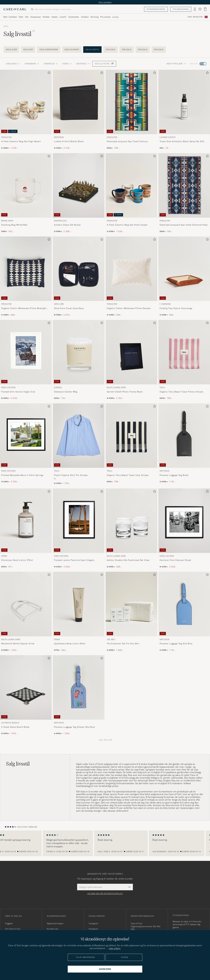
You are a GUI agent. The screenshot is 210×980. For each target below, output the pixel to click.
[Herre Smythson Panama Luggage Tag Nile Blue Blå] (184, 604)
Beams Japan (7, 221)
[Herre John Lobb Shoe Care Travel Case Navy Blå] (79, 269)
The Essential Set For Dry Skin (123, 644)
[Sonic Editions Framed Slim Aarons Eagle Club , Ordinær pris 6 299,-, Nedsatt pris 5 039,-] (26, 360)
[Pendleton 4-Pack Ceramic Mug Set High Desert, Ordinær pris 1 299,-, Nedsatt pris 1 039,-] (26, 110)
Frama (4, 556)
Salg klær (11, 49)
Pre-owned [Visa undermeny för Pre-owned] (105, 17)
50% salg (159, 49)
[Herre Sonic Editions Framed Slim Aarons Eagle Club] (26, 352)
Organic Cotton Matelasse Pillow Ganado (129, 308)
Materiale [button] (83, 64)
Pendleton (6, 137)
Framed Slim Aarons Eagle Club (18, 392)
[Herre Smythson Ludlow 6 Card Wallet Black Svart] (79, 102)
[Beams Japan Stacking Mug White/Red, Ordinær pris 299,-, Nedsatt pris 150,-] (26, 193)
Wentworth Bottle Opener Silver (18, 644)
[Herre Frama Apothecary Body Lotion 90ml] (79, 604)
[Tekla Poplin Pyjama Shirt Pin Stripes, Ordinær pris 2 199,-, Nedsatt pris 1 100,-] (79, 444)
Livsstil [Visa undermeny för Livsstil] (63, 17)
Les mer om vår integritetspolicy (105, 894)
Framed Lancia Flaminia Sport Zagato (74, 560)
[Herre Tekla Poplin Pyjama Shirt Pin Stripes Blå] (79, 436)
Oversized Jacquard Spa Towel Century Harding (127, 142)
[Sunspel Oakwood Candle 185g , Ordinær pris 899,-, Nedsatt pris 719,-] (79, 360)
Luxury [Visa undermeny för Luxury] (115, 17)
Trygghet (9, 923)
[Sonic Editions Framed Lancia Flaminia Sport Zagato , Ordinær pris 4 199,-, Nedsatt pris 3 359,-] (79, 528)
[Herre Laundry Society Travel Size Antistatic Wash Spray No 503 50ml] (184, 102)
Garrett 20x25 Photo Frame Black (125, 392)
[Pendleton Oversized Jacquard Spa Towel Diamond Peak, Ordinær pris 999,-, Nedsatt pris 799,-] (184, 193)
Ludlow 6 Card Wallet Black (69, 141)
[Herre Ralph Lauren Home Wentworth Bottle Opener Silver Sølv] (26, 604)
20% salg (111, 49)
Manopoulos (60, 221)
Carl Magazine (195, 17)
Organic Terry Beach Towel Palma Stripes (181, 392)
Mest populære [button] (176, 64)
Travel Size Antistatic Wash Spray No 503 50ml (182, 142)
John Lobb (59, 304)
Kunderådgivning (156, 9)
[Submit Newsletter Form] (129, 887)
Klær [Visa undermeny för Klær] (21, 17)
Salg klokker (72, 49)
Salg (6, 26)
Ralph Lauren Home (116, 387)
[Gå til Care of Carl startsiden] (15, 9)
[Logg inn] (195, 9)
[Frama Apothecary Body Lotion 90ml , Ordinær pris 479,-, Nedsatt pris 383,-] (79, 612)
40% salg (143, 49)
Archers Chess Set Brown (67, 225)
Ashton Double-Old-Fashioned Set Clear (128, 560)
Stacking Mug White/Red (14, 225)
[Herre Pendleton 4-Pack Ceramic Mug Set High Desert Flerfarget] (26, 102)
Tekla (162, 387)
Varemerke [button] (32, 64)
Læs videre (115, 948)
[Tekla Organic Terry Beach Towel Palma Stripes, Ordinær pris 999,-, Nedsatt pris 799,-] (184, 360)
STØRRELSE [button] (51, 64)
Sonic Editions (8, 387)
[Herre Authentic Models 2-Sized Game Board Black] (26, 687)
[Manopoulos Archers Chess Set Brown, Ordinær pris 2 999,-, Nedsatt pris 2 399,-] (79, 193)
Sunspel (58, 387)
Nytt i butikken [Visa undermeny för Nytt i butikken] (10, 17)
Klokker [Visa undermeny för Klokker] (46, 17)
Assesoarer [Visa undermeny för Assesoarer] (36, 17)
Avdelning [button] (13, 64)
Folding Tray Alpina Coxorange (176, 308)
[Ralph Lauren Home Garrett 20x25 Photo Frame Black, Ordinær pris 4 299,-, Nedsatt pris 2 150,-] (131, 360)
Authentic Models (10, 723)
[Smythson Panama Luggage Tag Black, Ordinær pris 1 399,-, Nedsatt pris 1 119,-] (184, 444)
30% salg (127, 49)
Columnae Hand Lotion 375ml (17, 560)
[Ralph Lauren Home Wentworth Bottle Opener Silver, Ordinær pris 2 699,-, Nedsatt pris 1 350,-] (26, 612)
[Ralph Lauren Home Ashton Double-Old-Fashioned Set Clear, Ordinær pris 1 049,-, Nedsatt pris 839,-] (131, 528)
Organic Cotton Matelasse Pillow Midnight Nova (24, 308)
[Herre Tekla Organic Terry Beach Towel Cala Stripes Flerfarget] (131, 436)
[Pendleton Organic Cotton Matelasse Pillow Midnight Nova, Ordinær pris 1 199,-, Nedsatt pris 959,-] (26, 276)
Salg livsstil (92, 49)
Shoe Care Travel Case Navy (69, 308)
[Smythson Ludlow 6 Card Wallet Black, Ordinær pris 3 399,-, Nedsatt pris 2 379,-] (79, 110)
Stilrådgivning (181, 9)
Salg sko (28, 49)
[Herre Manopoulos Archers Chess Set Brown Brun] (79, 185)
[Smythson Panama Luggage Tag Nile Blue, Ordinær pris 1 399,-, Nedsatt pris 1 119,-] (184, 612)
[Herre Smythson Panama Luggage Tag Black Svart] (184, 436)
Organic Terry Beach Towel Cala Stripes (128, 475)
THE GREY (111, 639)
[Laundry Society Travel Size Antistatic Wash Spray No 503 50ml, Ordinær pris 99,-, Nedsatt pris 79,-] (184, 110)
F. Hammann (165, 304)
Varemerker (74, 17)
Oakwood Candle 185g (66, 392)
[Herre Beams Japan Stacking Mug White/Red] (26, 185)
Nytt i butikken (105, 2)
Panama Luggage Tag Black (174, 475)
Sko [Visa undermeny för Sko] (27, 17)
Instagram (94, 923)
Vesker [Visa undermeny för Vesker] (55, 17)
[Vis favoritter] (200, 9)
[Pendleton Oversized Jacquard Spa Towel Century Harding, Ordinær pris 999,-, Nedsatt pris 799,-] (131, 110)
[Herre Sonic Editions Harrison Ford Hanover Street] (184, 521)
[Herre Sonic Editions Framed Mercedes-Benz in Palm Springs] (26, 436)
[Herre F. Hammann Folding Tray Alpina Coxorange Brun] (184, 269)
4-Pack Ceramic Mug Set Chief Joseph (127, 225)
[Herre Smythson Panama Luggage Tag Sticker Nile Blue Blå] (79, 687)
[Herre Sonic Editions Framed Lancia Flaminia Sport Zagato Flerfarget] (79, 521)
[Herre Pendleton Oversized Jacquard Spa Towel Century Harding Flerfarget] (131, 102)
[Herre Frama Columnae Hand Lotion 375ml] (26, 521)
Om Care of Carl (13, 929)
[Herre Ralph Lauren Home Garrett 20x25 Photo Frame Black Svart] (131, 352)
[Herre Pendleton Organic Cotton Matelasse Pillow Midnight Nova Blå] (26, 269)
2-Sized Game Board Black (15, 727)
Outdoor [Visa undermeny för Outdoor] (85, 17)
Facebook (93, 929)
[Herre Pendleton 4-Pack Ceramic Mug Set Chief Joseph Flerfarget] (131, 185)
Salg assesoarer (49, 49)
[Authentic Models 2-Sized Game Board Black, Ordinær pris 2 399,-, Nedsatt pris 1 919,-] (26, 695)
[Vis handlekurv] (205, 9)
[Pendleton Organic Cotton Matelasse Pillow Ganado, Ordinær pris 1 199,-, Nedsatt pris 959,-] (131, 276)
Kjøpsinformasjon (55, 923)
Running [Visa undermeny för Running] (95, 17)
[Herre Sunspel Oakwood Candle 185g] (79, 352)
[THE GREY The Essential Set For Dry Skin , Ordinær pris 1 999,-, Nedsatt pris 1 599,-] (131, 612)
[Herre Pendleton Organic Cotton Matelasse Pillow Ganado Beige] (131, 269)
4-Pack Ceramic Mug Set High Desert (21, 141)
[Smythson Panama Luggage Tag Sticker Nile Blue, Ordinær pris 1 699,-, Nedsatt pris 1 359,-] (79, 695)
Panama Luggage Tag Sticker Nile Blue (74, 727)
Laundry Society (168, 137)
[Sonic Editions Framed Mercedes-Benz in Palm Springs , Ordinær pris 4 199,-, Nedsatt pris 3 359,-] (26, 444)
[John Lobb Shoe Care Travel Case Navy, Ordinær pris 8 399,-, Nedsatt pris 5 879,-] (79, 276)
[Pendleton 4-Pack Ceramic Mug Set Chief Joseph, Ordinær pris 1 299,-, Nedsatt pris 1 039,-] (131, 193)
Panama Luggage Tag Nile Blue (176, 644)
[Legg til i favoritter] (48, 73)
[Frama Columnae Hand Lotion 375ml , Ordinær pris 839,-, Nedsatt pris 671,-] (26, 528)
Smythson (59, 137)
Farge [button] (67, 64)
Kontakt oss (52, 929)
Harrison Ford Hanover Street (175, 560)
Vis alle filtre (104, 64)
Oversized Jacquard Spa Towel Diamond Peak (184, 225)
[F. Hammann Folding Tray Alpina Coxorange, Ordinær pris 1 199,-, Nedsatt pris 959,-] (184, 276)
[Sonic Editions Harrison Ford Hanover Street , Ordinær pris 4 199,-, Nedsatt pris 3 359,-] (184, 528)
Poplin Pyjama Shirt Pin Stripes (71, 475)
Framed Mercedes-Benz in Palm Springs (22, 475)
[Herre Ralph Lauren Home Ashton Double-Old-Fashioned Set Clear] (131, 521)
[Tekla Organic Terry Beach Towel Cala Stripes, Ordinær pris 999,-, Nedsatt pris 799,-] (131, 444)
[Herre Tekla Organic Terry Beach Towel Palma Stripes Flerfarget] (184, 352)
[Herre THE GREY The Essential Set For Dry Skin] (131, 604)
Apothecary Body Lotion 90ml (70, 644)
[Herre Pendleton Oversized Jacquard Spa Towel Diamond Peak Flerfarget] (184, 185)
